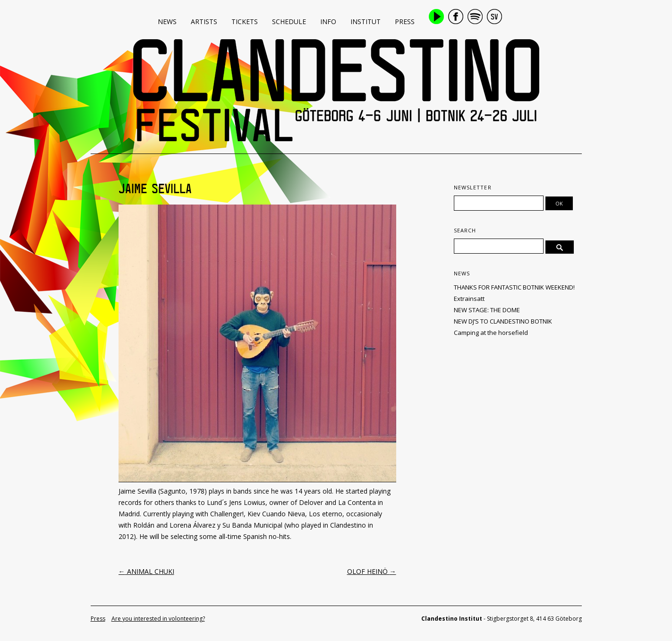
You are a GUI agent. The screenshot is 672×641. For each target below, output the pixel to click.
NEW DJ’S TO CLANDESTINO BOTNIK (503, 321)
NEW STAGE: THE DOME (487, 310)
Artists (204, 21)
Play (436, 17)
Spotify (475, 17)
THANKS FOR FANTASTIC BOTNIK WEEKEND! (514, 287)
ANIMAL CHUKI (146, 571)
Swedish (494, 17)
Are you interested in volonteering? (158, 619)
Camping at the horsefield (491, 333)
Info (328, 21)
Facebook (456, 17)
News (167, 21)
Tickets (245, 21)
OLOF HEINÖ (372, 571)
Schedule (289, 21)
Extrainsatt (469, 299)
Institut (366, 21)
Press (405, 21)
